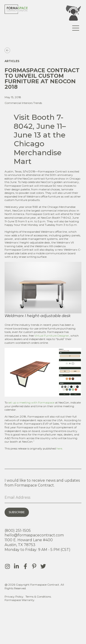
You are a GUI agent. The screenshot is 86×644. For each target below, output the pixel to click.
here (59, 448)
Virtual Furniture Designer (52, 336)
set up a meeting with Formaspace (31, 402)
